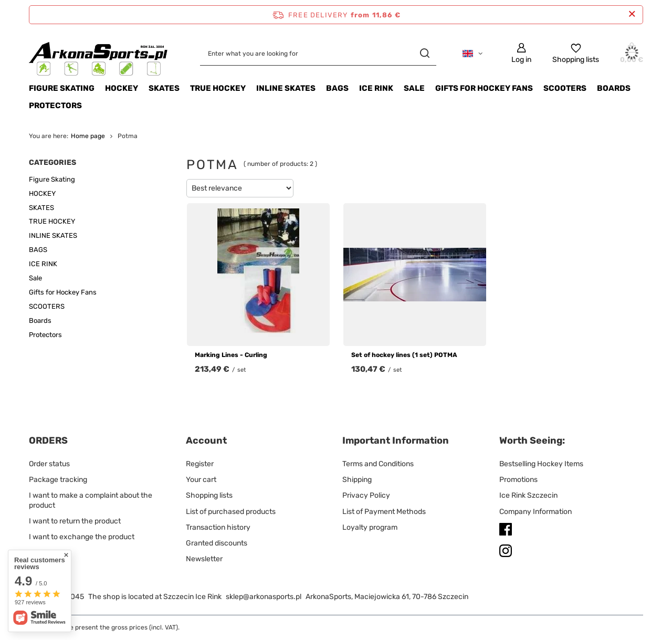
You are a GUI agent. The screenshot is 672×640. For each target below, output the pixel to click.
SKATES (164, 88)
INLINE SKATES (286, 88)
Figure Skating (62, 88)
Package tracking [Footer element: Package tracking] (58, 480)
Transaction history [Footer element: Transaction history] (218, 527)
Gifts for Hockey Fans (484, 88)
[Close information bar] (632, 14)
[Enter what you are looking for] (318, 53)
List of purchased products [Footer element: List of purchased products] (231, 512)
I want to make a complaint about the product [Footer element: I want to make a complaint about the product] (91, 500)
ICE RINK (376, 88)
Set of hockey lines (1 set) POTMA (404, 355)
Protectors (55, 106)
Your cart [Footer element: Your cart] (201, 480)
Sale (414, 88)
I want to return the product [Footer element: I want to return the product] (75, 521)
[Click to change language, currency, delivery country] (472, 54)
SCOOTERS (565, 88)
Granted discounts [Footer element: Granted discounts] (217, 543)
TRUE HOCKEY (218, 88)
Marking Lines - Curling (231, 355)
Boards (614, 88)
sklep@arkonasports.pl (264, 597)
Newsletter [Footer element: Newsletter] (204, 559)
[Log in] (521, 53)
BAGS (337, 88)
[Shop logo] (99, 53)
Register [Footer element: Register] (200, 464)
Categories (52, 162)
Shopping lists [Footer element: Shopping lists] (209, 495)
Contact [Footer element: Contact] (42, 553)
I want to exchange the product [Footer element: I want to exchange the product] (82, 537)
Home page (88, 136)
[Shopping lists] (576, 53)
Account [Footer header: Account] (206, 440)
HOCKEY (122, 88)
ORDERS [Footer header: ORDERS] (48, 440)
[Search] (424, 53)
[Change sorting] (240, 188)
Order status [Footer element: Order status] (49, 464)
